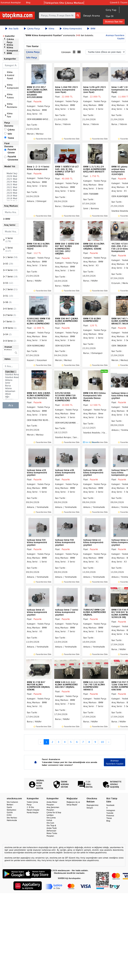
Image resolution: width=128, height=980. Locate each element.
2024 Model (11, 182)
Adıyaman (11, 391)
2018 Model (11, 198)
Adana (11, 388)
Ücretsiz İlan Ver (114, 22)
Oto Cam (50, 823)
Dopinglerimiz (93, 805)
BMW (91, 29)
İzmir (11, 383)
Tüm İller (11, 372)
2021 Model (11, 190)
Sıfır (10, 134)
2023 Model (11, 185)
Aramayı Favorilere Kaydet (115, 762)
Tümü (11, 138)
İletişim (90, 808)
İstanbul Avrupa (11, 375)
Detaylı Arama (92, 16)
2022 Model (11, 187)
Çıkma (11, 130)
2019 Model (11, 196)
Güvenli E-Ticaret (119, 3)
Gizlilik (10, 812)
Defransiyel (51, 831)
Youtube (110, 813)
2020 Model (11, 193)
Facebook (110, 805)
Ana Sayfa (12, 29)
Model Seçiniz (11, 173)
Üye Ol (110, 16)
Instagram (111, 810)
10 (102, 742)
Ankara (11, 380)
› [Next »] (109, 742)
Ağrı (11, 397)
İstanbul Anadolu (11, 377)
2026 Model (11, 176)
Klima (50, 29)
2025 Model (11, 179)
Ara (11, 405)
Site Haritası (12, 818)
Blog (28, 3)
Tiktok (109, 818)
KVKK (9, 815)
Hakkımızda (12, 820)
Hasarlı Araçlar (33, 810)
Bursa (11, 386)
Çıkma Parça (32, 29)
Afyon (11, 394)
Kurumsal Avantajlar (11, 3)
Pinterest (110, 816)
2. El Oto (30, 807)
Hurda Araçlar (33, 812)
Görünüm (66, 52)
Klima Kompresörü (71, 29)
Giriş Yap (111, 10)
